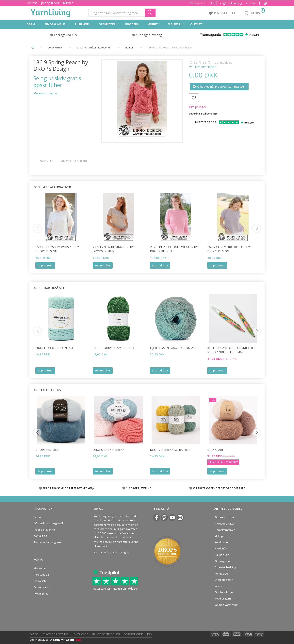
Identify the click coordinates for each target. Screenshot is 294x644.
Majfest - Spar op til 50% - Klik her (50, 3)
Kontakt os (197, 3)
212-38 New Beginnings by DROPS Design (113, 249)
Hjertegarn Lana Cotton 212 (173, 348)
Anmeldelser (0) (74, 161)
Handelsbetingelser (106, 634)
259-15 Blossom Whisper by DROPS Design (57, 249)
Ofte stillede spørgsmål (48, 523)
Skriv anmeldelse (205, 67)
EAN (212, 3)
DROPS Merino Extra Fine (170, 450)
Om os (251, 3)
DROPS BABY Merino (108, 450)
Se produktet (45, 265)
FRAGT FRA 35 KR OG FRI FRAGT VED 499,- (68, 488)
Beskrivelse (46, 161)
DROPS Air (215, 450)
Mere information (45, 93)
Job (149, 634)
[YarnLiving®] (51, 12)
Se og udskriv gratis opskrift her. (57, 81)
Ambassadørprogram (47, 542)
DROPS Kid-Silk (47, 450)
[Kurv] (254, 12)
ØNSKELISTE (223, 13)
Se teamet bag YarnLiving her (112, 552)
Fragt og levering (230, 3)
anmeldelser (224, 63)
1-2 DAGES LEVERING (139, 488)
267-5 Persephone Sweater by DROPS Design (174, 249)
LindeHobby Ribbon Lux (54, 348)
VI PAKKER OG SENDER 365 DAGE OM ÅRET (219, 488)
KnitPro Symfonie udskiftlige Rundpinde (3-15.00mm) (232, 350)
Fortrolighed (134, 634)
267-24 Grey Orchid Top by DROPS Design (229, 249)
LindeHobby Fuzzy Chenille (115, 348)
